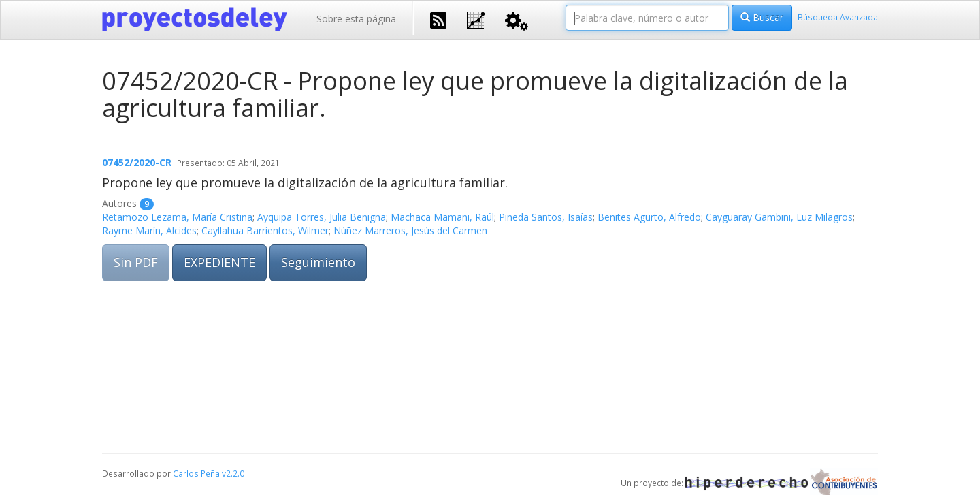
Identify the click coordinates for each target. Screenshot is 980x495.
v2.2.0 (233, 473)
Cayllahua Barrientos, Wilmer (265, 230)
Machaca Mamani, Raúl (442, 217)
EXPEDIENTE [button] (219, 262)
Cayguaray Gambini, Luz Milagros (779, 217)
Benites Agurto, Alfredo (649, 217)
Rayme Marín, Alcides (149, 230)
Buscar (762, 17)
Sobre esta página (356, 19)
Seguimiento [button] (318, 262)
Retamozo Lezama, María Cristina (177, 217)
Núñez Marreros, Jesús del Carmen (410, 230)
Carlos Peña (196, 473)
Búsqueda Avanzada (838, 17)
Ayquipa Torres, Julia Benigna (322, 217)
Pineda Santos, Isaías (546, 217)
